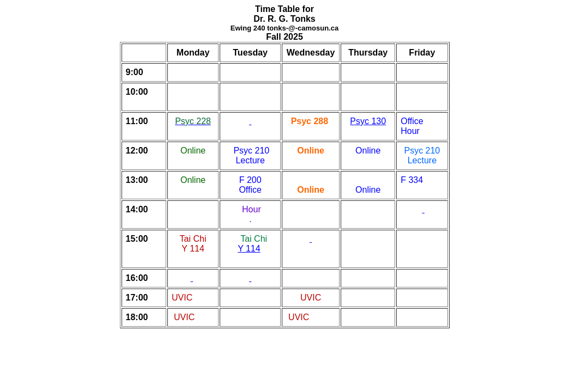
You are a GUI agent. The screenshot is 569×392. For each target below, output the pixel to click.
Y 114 (249, 249)
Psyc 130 (368, 121)
